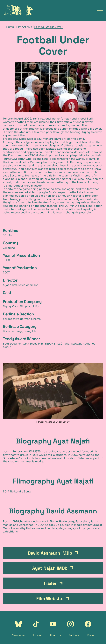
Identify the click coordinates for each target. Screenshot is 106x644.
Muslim (77, 175)
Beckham (9, 162)
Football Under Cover (48, 27)
